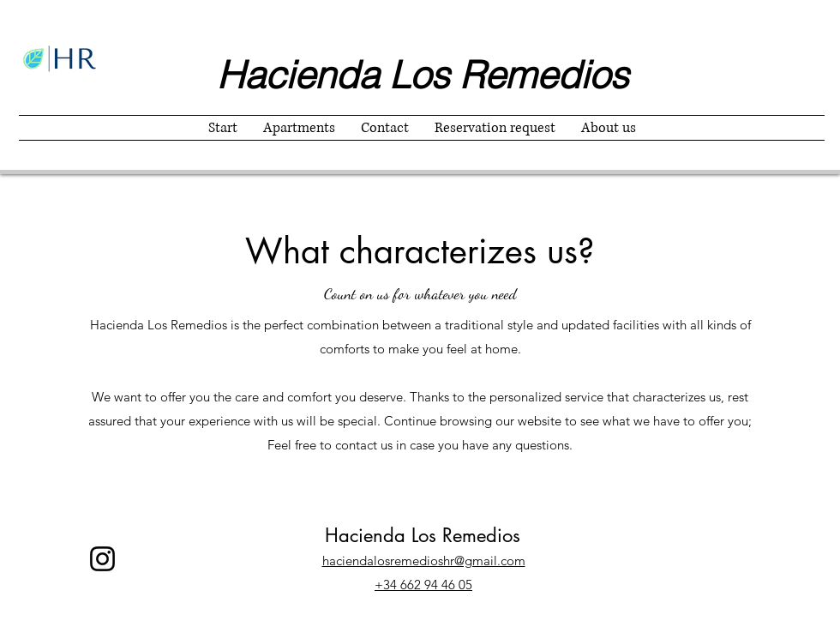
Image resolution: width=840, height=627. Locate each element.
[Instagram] (102, 559)
